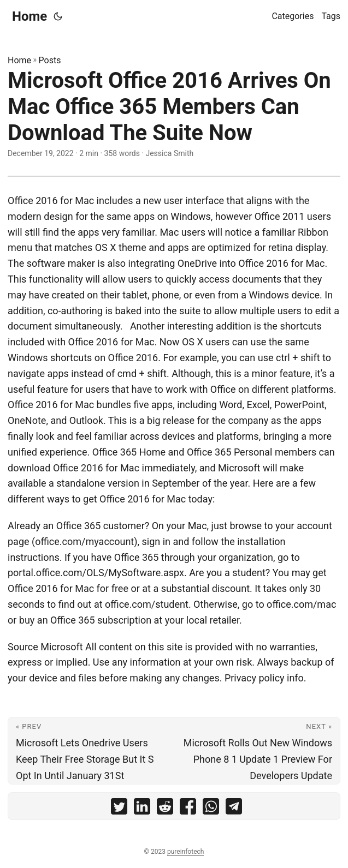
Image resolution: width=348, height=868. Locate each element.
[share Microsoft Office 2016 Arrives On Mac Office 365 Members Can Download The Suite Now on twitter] (119, 809)
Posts (50, 60)
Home (30, 16)
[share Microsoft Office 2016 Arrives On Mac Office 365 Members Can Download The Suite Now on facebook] (188, 809)
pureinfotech (185, 852)
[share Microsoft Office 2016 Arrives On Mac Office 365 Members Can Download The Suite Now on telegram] (234, 809)
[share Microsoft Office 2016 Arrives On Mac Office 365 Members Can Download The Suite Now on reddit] (165, 809)
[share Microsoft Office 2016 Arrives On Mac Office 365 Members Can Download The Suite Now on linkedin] (142, 809)
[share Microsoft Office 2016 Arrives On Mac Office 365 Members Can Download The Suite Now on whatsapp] (211, 809)
